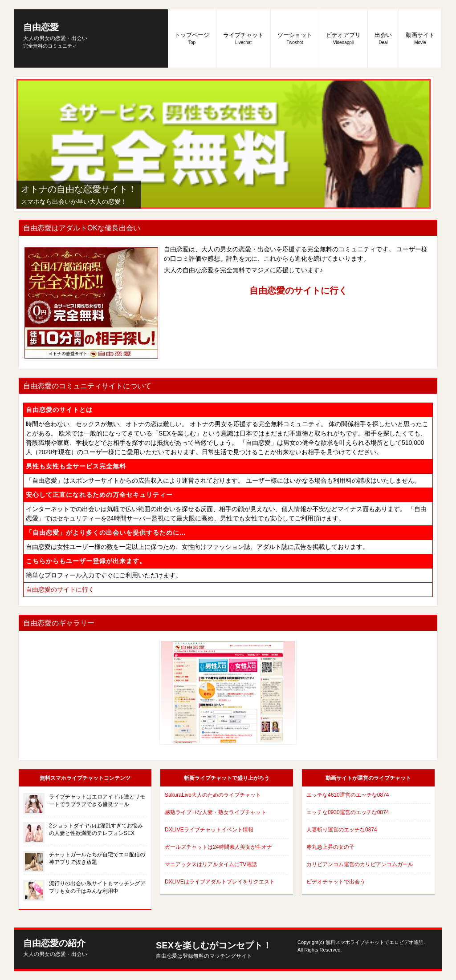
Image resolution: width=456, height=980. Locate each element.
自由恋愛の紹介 (55, 948)
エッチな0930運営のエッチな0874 (348, 812)
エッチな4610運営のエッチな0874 (348, 795)
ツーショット (295, 38)
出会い (383, 38)
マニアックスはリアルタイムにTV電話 (211, 864)
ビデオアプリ (343, 38)
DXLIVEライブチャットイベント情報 (209, 830)
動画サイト (420, 38)
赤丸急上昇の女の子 (330, 847)
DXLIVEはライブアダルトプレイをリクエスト (220, 882)
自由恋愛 (55, 32)
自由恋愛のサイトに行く (298, 290)
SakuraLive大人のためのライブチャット (213, 795)
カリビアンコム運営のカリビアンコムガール (360, 864)
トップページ (192, 38)
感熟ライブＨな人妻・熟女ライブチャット (216, 812)
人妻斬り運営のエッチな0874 (342, 830)
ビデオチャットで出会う (336, 882)
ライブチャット (243, 38)
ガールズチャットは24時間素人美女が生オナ (218, 847)
